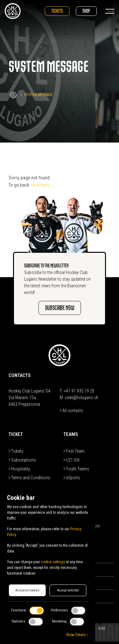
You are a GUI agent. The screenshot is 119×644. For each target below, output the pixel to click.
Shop (86, 11)
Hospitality (19, 469)
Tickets (57, 11)
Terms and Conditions (29, 478)
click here (40, 185)
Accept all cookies (27, 590)
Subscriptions (22, 460)
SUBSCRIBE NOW (60, 308)
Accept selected (68, 590)
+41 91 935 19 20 (79, 391)
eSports (72, 478)
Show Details (77, 635)
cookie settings (53, 562)
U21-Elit (72, 460)
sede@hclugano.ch (82, 398)
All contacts (71, 411)
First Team (74, 451)
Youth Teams (76, 469)
